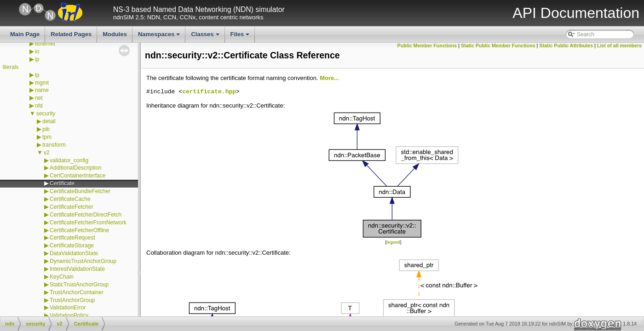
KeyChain (62, 277)
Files (241, 37)
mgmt (42, 83)
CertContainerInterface (78, 176)
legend (393, 242)
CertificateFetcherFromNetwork (88, 223)
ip (37, 59)
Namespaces (160, 37)
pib (46, 129)
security (46, 114)
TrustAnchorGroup (72, 300)
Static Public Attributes (566, 46)
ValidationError (68, 308)
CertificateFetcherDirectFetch (86, 215)
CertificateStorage (72, 245)
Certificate (62, 183)
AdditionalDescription (76, 168)
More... (329, 78)
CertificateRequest (72, 238)
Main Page (25, 34)
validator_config (69, 160)
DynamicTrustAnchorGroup (83, 261)
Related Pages (71, 34)
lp (37, 75)
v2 (47, 153)
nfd (39, 106)
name (42, 90)
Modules (115, 34)
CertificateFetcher (72, 207)
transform (54, 145)
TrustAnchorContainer (77, 292)
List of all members (619, 46)
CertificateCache (70, 199)
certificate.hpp (209, 92)
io (37, 51)
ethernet (45, 44)
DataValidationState (74, 253)
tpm (47, 137)
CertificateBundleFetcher (80, 191)
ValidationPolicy (69, 315)
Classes (206, 37)
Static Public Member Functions (498, 46)
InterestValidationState (77, 269)
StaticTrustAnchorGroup (79, 285)
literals (11, 67)
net (39, 98)
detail (49, 121)
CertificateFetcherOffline (79, 230)
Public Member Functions (427, 46)
